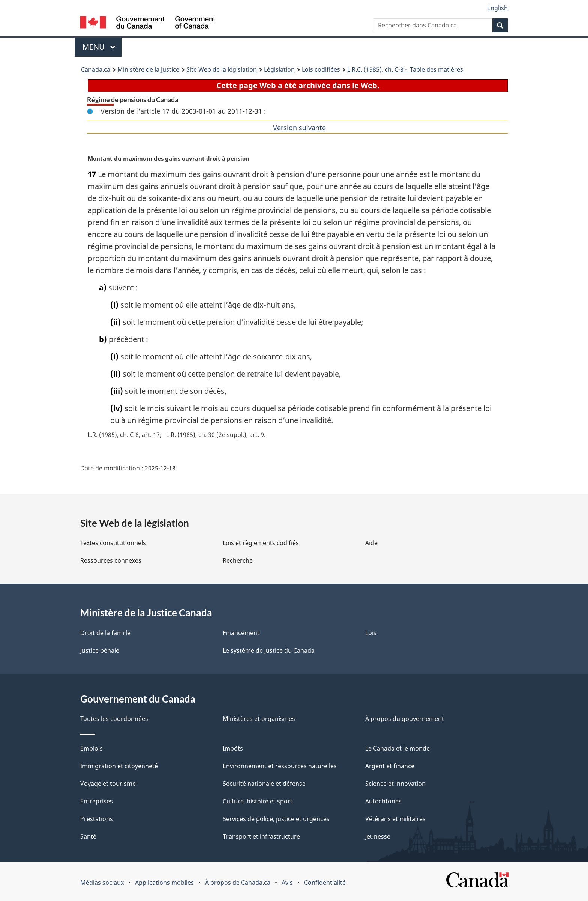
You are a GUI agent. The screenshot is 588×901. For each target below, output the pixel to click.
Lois (371, 633)
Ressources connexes (111, 560)
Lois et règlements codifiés (261, 543)
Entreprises (97, 801)
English (497, 8)
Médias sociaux (102, 883)
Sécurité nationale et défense (264, 784)
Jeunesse (378, 836)
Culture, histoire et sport (258, 801)
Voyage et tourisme (108, 784)
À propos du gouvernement (405, 719)
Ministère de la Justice (148, 69)
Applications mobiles (164, 883)
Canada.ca (96, 69)
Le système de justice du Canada (269, 650)
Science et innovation (395, 784)
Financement (241, 633)
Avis (287, 883)
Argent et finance (390, 766)
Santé (88, 836)
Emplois (91, 748)
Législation (279, 69)
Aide (371, 543)
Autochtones (383, 801)
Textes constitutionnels (113, 543)
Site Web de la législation (222, 69)
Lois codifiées (321, 69)
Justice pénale (100, 650)
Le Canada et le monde (397, 748)
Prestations (97, 819)
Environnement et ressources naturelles (280, 766)
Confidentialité (325, 883)
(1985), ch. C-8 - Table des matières (405, 69)
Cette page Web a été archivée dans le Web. (298, 85)
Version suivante (299, 128)
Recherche (238, 560)
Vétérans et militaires (395, 819)
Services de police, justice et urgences (276, 819)
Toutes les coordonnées (114, 719)
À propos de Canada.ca (238, 883)
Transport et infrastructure (261, 836)
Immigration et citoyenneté (119, 766)
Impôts (233, 748)
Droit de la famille (105, 633)
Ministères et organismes (259, 719)
